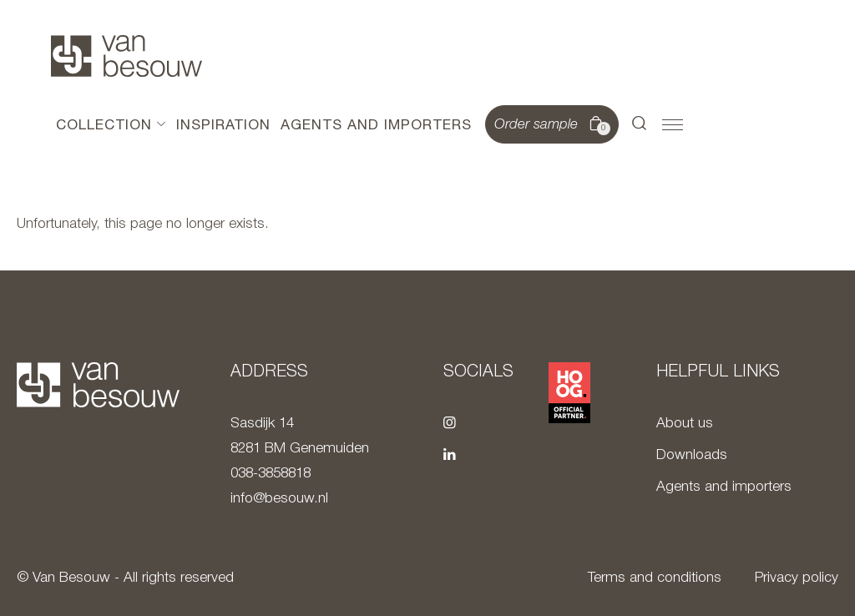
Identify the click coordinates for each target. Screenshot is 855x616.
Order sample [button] (550, 125)
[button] (640, 124)
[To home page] (126, 56)
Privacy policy (797, 578)
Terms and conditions (655, 578)
